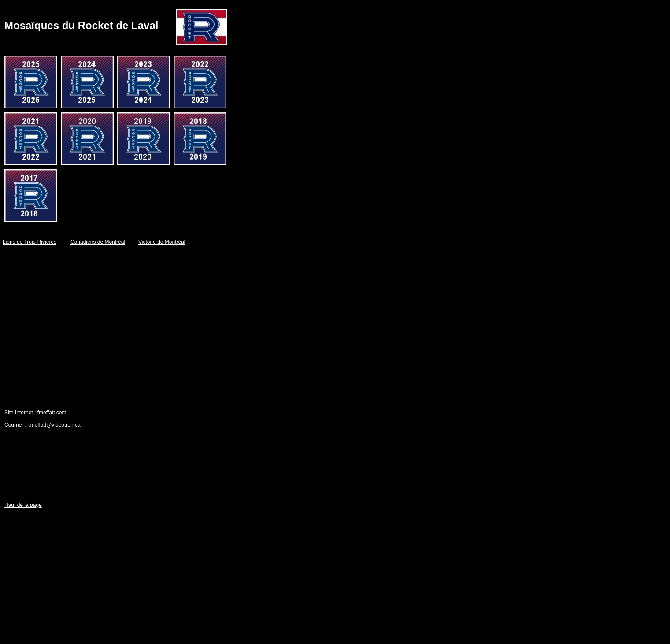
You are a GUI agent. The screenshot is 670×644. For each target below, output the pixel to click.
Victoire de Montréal (162, 242)
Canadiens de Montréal (98, 242)
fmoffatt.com (52, 413)
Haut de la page (23, 505)
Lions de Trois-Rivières (30, 242)
